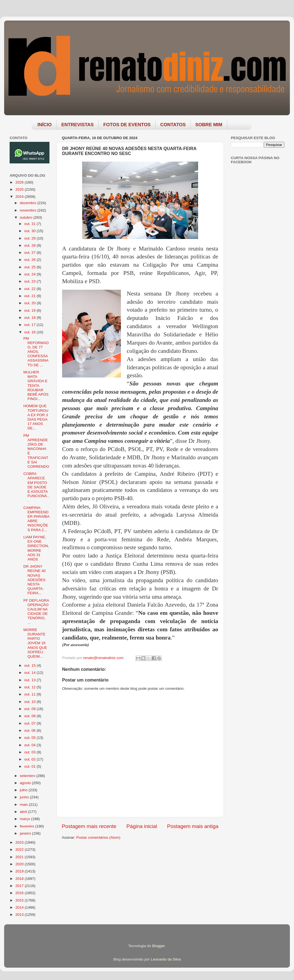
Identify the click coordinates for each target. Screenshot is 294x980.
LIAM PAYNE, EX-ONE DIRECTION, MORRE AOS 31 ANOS (36, 548)
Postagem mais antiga (193, 826)
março (25, 819)
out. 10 (30, 702)
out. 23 (30, 281)
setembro (28, 776)
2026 (20, 182)
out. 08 (30, 716)
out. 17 (30, 325)
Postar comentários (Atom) (99, 837)
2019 (20, 871)
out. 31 (30, 224)
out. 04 (30, 745)
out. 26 (30, 260)
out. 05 (30, 738)
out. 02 (30, 759)
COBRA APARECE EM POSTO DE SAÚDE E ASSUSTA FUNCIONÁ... (36, 487)
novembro (29, 210)
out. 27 (30, 253)
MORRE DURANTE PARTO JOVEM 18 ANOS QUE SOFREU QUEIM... (35, 643)
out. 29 (30, 238)
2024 (20, 197)
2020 (20, 864)
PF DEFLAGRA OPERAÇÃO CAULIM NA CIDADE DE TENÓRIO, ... (36, 612)
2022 (20, 850)
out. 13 (30, 680)
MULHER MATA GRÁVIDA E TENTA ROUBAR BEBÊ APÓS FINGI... (36, 385)
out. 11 (30, 694)
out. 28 (30, 245)
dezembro (29, 203)
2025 (20, 189)
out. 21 (30, 296)
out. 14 (30, 673)
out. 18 (30, 318)
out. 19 (30, 310)
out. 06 (30, 730)
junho (25, 797)
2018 (20, 879)
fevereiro (27, 826)
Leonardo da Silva (166, 959)
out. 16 (30, 332)
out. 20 (30, 303)
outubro (27, 217)
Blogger (159, 946)
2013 (20, 915)
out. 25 (30, 267)
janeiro (26, 833)
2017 (20, 886)
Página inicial (142, 826)
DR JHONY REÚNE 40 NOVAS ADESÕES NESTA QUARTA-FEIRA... (34, 580)
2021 (20, 857)
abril (24, 812)
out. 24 (30, 274)
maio (24, 805)
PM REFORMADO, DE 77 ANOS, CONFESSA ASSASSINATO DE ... (36, 352)
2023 (20, 842)
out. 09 (30, 709)
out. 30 (30, 231)
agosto (26, 783)
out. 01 (30, 766)
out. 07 (30, 723)
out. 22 (30, 289)
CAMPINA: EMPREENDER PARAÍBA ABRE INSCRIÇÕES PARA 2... (36, 519)
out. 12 (30, 687)
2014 (20, 907)
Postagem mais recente (89, 826)
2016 (20, 893)
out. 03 (30, 752)
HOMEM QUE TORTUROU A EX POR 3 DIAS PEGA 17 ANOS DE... (36, 417)
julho (24, 790)
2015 (20, 900)
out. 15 (30, 665)
